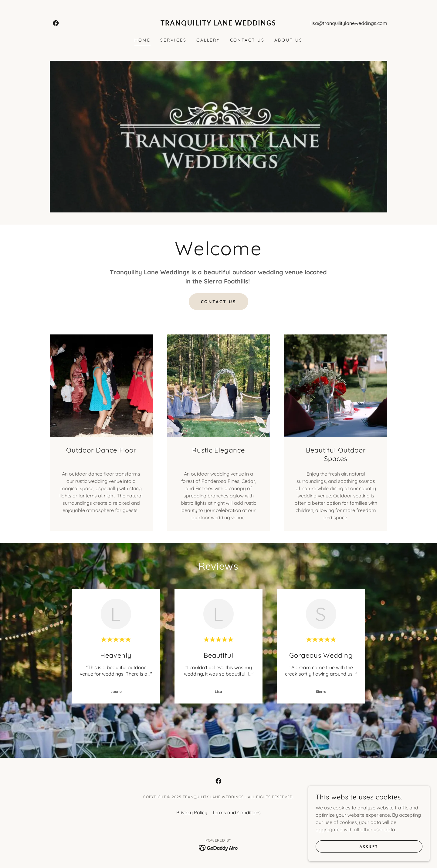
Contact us (219, 302)
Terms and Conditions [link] (236, 812)
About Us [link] (288, 40)
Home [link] (142, 40)
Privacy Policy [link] (192, 812)
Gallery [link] (208, 40)
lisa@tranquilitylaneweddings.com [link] (349, 23)
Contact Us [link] (247, 40)
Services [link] (173, 40)
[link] (56, 23)
